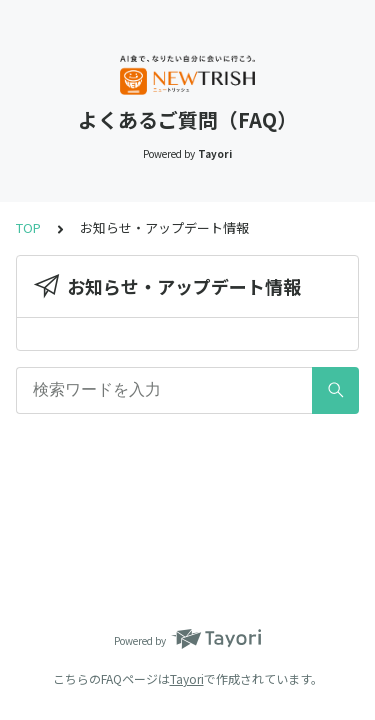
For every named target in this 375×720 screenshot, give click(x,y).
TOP (28, 227)
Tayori (187, 678)
